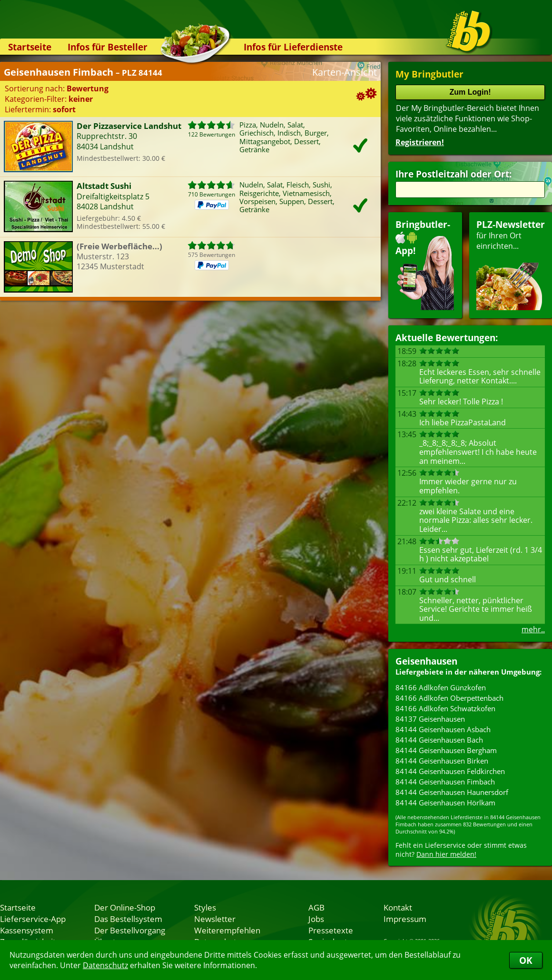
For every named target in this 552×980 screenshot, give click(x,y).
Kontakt (398, 907)
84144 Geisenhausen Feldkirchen (450, 771)
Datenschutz (105, 965)
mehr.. (533, 629)
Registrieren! (420, 142)
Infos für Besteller (108, 47)
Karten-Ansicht (345, 72)
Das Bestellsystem (128, 919)
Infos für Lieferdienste (293, 47)
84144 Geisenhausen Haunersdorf (452, 792)
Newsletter (215, 919)
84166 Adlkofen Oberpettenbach (449, 698)
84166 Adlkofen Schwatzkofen (445, 708)
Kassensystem (27, 930)
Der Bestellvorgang (130, 930)
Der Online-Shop (125, 907)
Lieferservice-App (33, 919)
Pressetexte (331, 930)
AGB (316, 907)
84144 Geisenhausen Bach (439, 740)
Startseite (30, 47)
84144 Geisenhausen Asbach (443, 729)
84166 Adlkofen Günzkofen (441, 687)
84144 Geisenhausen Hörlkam (445, 803)
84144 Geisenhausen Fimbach (445, 782)
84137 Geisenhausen (430, 719)
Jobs (316, 919)
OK (526, 960)
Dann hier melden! (446, 854)
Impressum (405, 919)
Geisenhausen (426, 661)
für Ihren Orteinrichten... (511, 264)
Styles (205, 907)
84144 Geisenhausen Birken (442, 761)
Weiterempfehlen (227, 930)
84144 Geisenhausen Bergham (446, 750)
